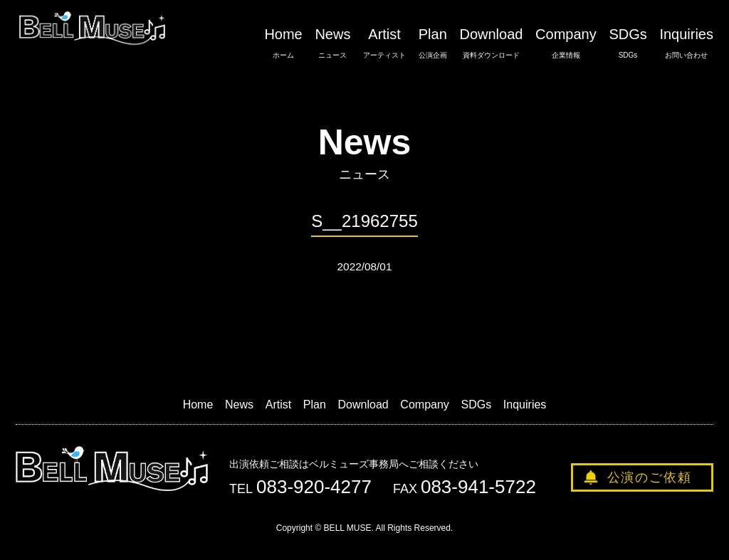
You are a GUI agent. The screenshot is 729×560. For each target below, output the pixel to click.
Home (283, 43)
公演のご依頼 (650, 477)
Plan (433, 43)
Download (491, 43)
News (332, 43)
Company (566, 43)
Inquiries (686, 43)
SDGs (628, 43)
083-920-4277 (314, 487)
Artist (384, 43)
